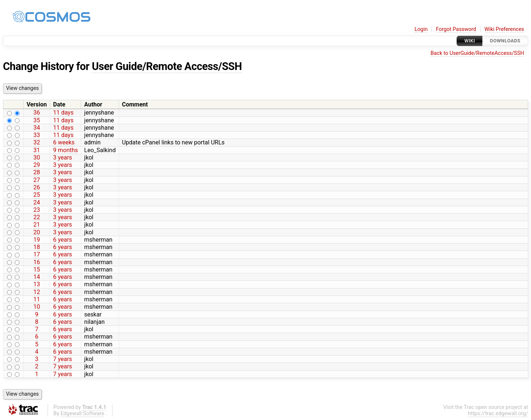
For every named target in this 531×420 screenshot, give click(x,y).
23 (37, 210)
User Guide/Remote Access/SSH (167, 66)
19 (37, 240)
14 (37, 277)
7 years (63, 359)
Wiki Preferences (504, 29)
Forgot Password (456, 29)
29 (37, 165)
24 (37, 202)
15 (37, 269)
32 (37, 142)
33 (37, 135)
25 (37, 195)
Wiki (470, 41)
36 (37, 113)
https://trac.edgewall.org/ (498, 414)
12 (37, 292)
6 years (63, 240)
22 (37, 217)
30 (37, 157)
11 (37, 299)
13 (37, 284)
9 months (65, 150)
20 (37, 232)
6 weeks (64, 142)
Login (421, 29)
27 (37, 180)
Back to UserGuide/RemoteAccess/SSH (478, 53)
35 (37, 120)
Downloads (505, 41)
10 (37, 307)
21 (37, 225)
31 (37, 150)
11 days (63, 113)
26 (37, 187)
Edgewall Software (82, 414)
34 (37, 128)
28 (37, 172)
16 (37, 262)
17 (37, 254)
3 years (63, 157)
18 (37, 247)
